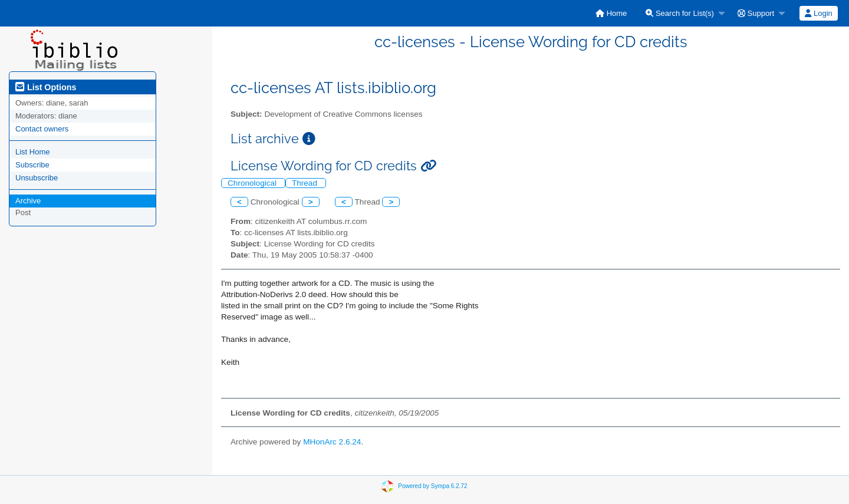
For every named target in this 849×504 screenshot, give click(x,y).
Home (611, 13)
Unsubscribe (37, 178)
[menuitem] (611, 13)
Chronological (253, 183)
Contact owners (42, 129)
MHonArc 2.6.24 (332, 442)
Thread (306, 183)
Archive (28, 201)
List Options (46, 87)
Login (818, 13)
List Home (33, 152)
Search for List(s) (680, 13)
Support (756, 13)
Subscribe (32, 165)
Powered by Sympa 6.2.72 (432, 486)
